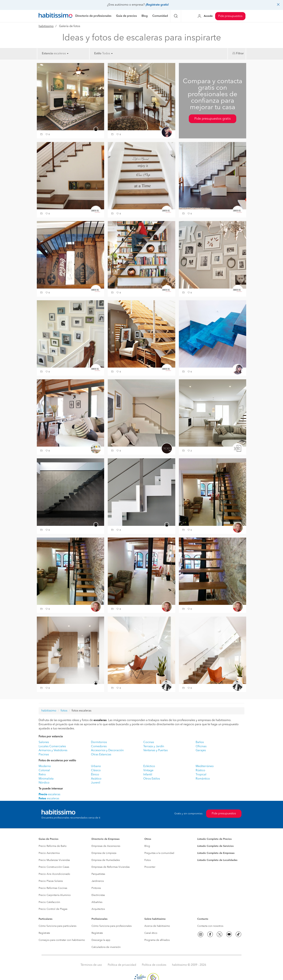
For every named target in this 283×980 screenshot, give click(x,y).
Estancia (47, 54)
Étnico (95, 775)
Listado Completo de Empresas (216, 853)
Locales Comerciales (52, 747)
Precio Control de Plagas (53, 909)
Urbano (96, 766)
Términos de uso (91, 965)
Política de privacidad (122, 965)
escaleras (61, 54)
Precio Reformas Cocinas (53, 888)
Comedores (99, 747)
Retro (42, 775)
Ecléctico (149, 766)
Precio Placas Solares (51, 881)
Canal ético (151, 933)
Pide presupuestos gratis (213, 119)
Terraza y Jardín (154, 747)
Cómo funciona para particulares (57, 926)
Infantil (148, 775)
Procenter (150, 867)
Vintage (148, 771)
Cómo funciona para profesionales (112, 926)
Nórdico (44, 783)
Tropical (201, 775)
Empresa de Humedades (106, 860)
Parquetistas (98, 874)
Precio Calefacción (49, 902)
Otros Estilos (152, 779)
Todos (107, 54)
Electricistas (98, 895)
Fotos (148, 860)
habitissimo (46, 26)
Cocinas (149, 742)
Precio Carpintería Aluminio (55, 895)
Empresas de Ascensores (106, 846)
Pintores (96, 888)
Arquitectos (98, 909)
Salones (44, 742)
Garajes (201, 750)
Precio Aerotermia (49, 853)
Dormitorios (99, 742)
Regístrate (44, 933)
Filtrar (240, 54)
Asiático (96, 779)
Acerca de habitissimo (157, 926)
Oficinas (201, 747)
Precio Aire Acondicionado (54, 874)
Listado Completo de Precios (214, 839)
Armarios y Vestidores (53, 750)
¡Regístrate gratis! (157, 5)
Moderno (45, 766)
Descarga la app (101, 940)
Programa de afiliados (157, 940)
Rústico (200, 771)
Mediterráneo (205, 766)
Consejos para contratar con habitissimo (62, 940)
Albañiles (97, 902)
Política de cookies (154, 965)
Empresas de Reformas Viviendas (111, 867)
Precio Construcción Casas (54, 867)
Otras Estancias (101, 755)
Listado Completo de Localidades (217, 860)
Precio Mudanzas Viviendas (54, 860)
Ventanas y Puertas (155, 750)
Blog (147, 846)
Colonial (44, 771)
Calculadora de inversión (106, 947)
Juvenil (96, 783)
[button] (42, 135)
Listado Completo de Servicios (215, 846)
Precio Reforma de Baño (53, 846)
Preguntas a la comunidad (159, 853)
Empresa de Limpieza (104, 853)
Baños (200, 742)
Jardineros (98, 881)
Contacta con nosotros (210, 926)
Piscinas (44, 755)
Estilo (98, 54)
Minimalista (46, 779)
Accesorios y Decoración (107, 750)
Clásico (96, 771)
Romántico (203, 779)
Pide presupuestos (230, 16)
